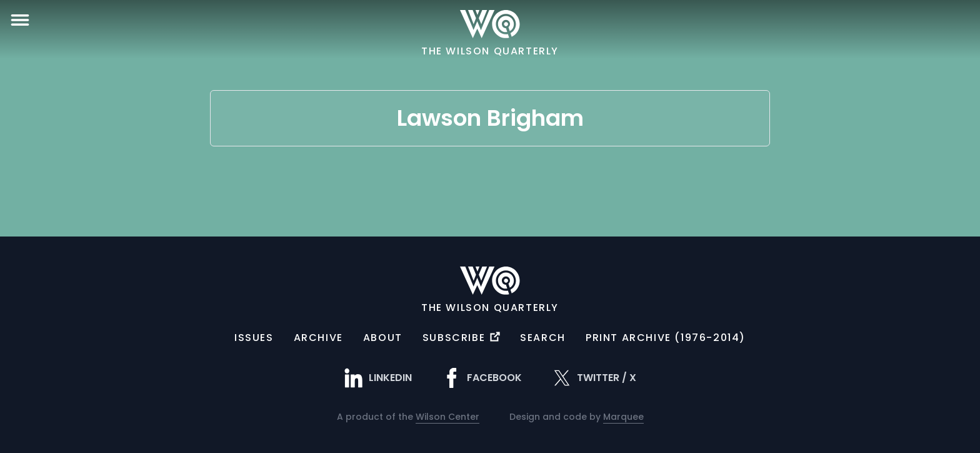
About (383, 338)
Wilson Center (447, 417)
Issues (254, 338)
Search (543, 338)
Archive (318, 338)
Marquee (623, 417)
